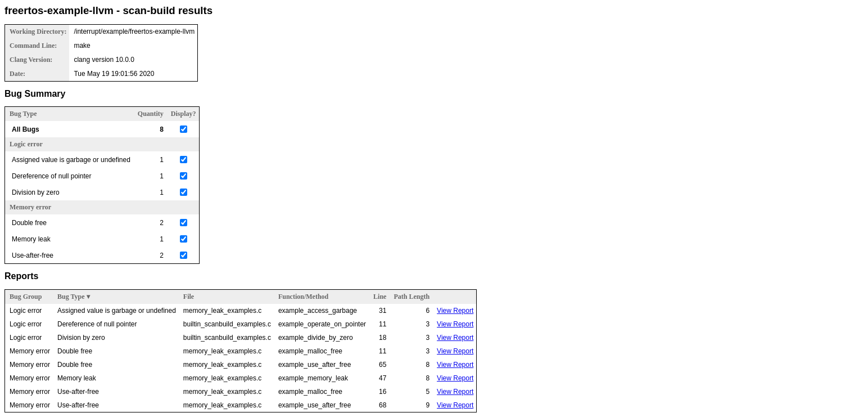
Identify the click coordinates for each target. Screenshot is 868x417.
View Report (455, 311)
